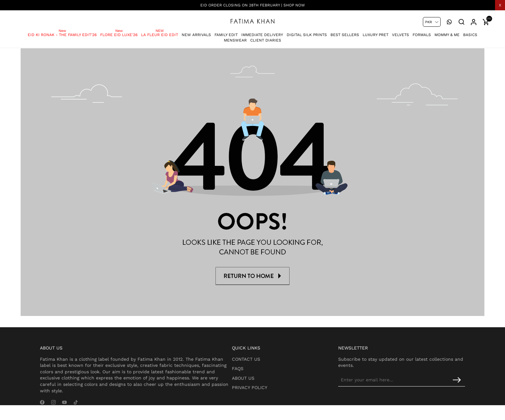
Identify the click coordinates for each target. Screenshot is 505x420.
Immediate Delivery (262, 32)
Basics (470, 32)
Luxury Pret (376, 32)
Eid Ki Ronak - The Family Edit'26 (62, 32)
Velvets (400, 32)
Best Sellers (345, 32)
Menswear (235, 37)
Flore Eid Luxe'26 (119, 32)
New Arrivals (196, 32)
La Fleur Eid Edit (160, 32)
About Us (260, 382)
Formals (422, 32)
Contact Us (262, 363)
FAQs (254, 372)
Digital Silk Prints (307, 32)
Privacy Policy (266, 391)
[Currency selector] (432, 22)
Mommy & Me (447, 32)
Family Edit (226, 32)
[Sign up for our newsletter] (412, 384)
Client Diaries (266, 37)
